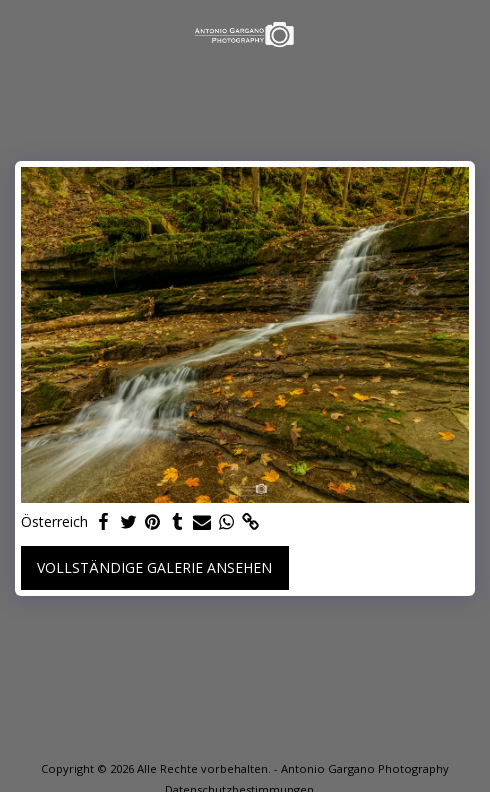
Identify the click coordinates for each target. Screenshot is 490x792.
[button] (22, 33)
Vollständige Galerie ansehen (154, 567)
